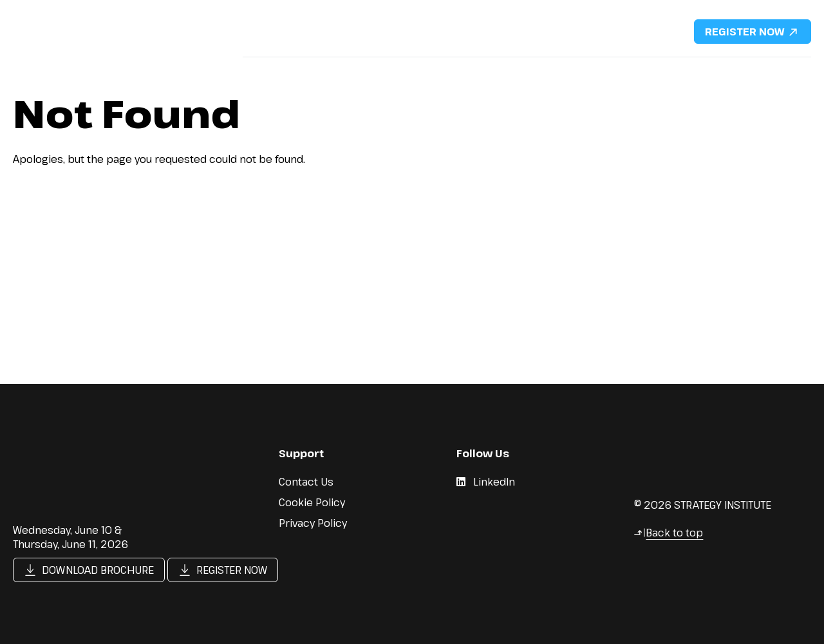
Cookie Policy (312, 502)
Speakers (342, 70)
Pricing (457, 70)
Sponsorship (526, 70)
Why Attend (271, 70)
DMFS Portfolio (612, 70)
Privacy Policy (313, 523)
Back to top (668, 533)
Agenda (403, 70)
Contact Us (775, 70)
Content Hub (698, 70)
